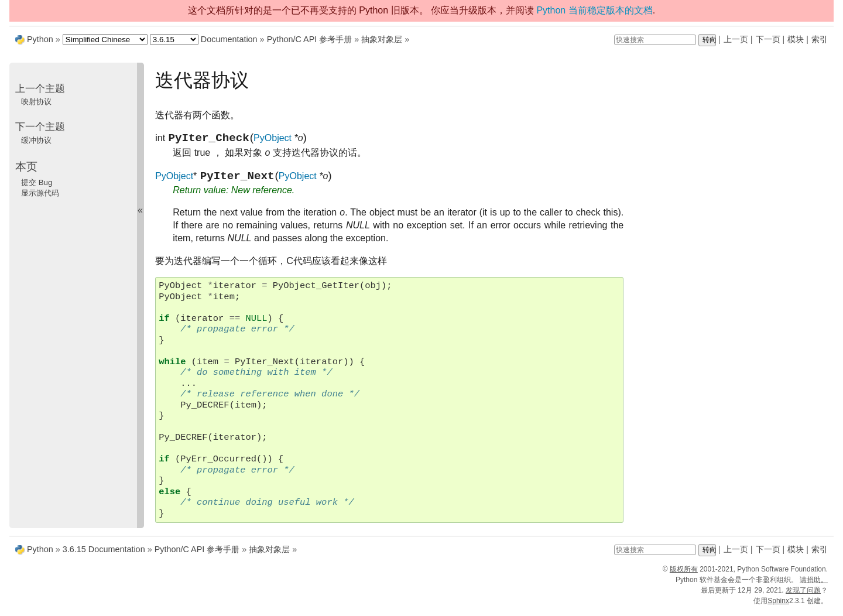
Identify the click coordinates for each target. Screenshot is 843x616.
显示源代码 (40, 193)
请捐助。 (814, 584)
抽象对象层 (382, 39)
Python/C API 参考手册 (310, 39)
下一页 (768, 39)
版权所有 (684, 574)
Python (40, 39)
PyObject (273, 140)
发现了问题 (803, 595)
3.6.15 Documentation (104, 554)
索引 (820, 39)
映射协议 (36, 102)
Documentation (229, 39)
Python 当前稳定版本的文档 (594, 10)
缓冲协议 (36, 140)
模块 (796, 39)
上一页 (736, 39)
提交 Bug (37, 182)
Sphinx (778, 605)
